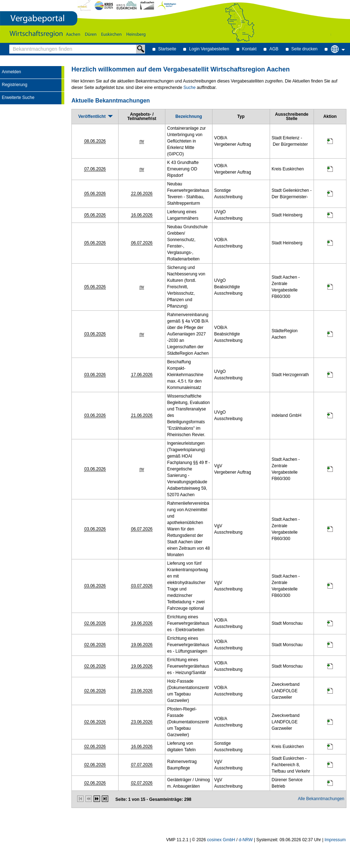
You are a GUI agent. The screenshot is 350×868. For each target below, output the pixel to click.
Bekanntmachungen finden (11, 45)
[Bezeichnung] (189, 116)
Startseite (167, 49)
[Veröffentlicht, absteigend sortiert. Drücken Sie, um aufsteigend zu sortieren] (95, 116)
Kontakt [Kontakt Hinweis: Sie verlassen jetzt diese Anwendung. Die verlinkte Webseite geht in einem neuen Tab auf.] (249, 49)
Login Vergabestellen (209, 49)
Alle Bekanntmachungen (321, 799)
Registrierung (14, 85)
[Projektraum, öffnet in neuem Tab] (330, 143)
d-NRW (246, 840)
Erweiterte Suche (18, 98)
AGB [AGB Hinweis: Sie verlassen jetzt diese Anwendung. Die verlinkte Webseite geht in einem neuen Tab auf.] (274, 49)
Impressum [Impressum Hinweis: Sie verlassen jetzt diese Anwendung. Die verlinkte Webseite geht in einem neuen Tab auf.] (335, 840)
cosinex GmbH (221, 840)
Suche (190, 88)
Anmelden (11, 72)
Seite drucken (304, 49)
